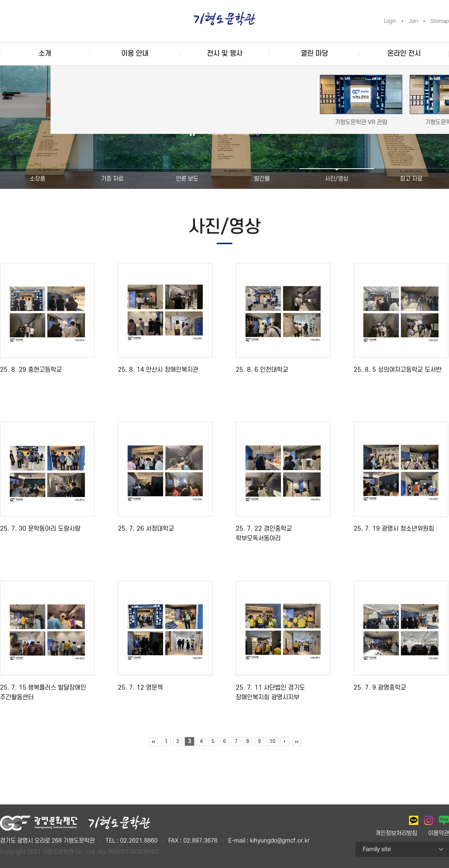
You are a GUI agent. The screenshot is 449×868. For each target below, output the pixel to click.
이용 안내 (135, 54)
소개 (45, 54)
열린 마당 (314, 54)
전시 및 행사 (225, 54)
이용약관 (439, 833)
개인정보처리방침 (396, 833)
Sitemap (440, 21)
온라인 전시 (404, 54)
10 (272, 741)
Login (390, 21)
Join (413, 21)
